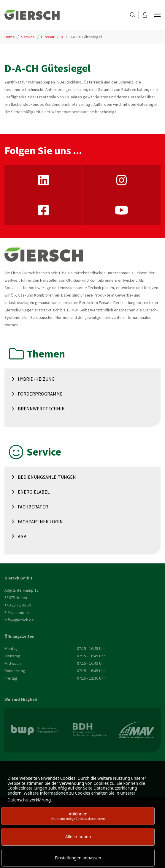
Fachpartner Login (40, 522)
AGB (22, 536)
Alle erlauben (78, 837)
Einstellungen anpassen (78, 858)
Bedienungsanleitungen (47, 477)
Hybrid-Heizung (36, 379)
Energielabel (34, 492)
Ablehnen (78, 816)
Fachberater (33, 507)
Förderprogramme (40, 394)
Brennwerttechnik (41, 409)
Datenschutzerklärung (29, 800)
